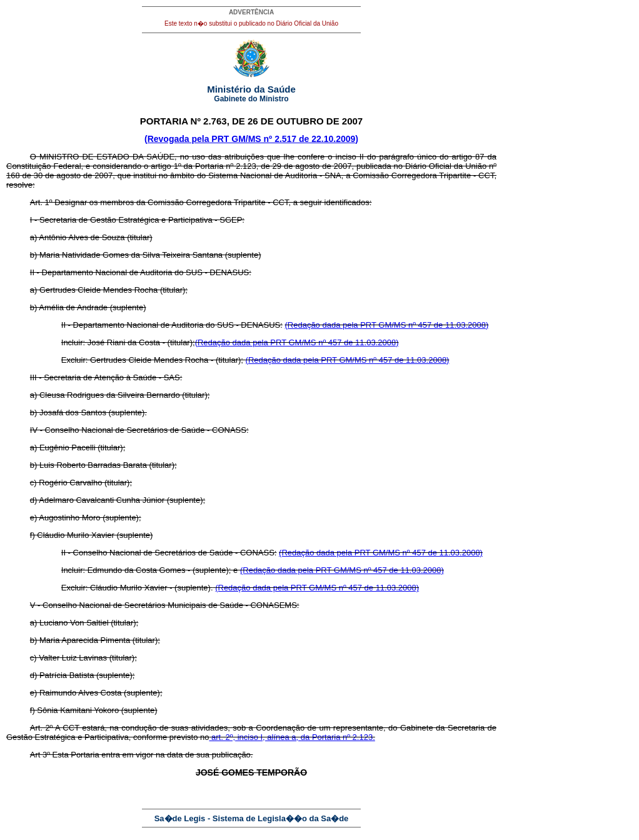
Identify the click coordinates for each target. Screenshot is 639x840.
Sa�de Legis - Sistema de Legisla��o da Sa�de (252, 818)
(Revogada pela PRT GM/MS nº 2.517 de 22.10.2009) (251, 139)
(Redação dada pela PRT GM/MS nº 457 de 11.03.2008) (386, 325)
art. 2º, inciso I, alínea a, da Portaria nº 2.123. (292, 737)
